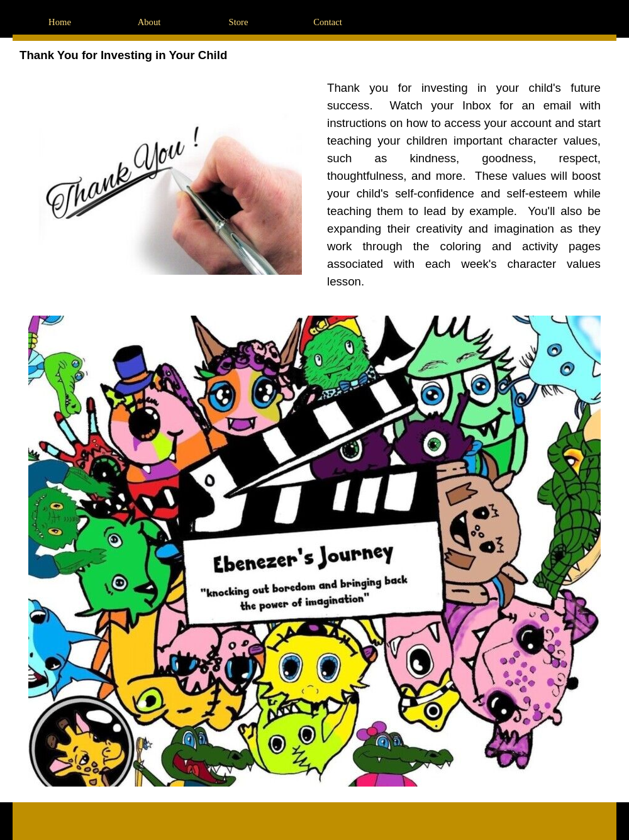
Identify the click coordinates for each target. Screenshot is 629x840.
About (149, 22)
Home (60, 22)
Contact (328, 22)
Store (239, 22)
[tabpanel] (464, 185)
